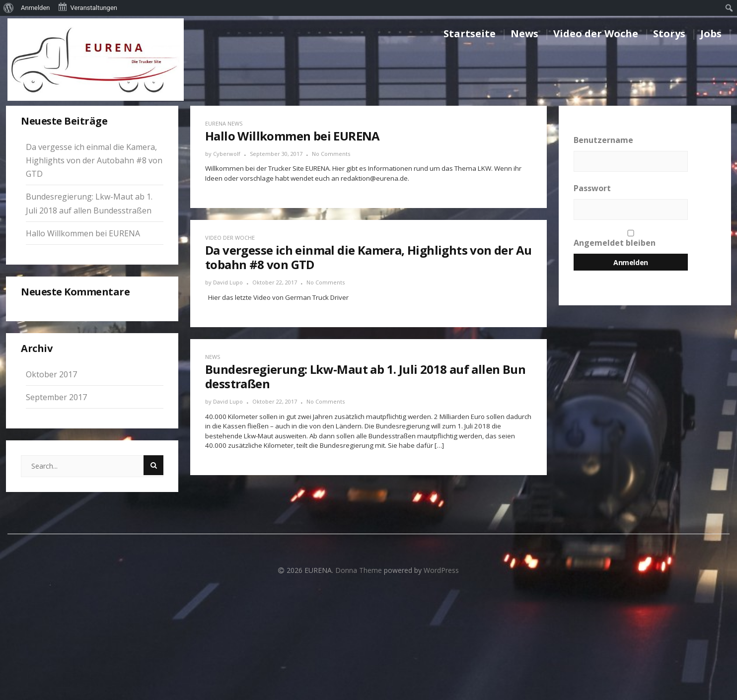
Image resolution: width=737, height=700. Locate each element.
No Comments (331, 154)
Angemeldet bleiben (631, 239)
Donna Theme (360, 570)
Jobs (711, 34)
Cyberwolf (227, 154)
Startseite (470, 34)
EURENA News (224, 123)
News (524, 34)
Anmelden (36, 8)
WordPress (441, 570)
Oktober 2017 (51, 374)
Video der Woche (596, 34)
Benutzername (603, 140)
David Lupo (228, 282)
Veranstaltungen (87, 7)
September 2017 (56, 397)
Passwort (592, 188)
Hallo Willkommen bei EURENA (83, 233)
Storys (669, 34)
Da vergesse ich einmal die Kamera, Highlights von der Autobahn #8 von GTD (94, 160)
